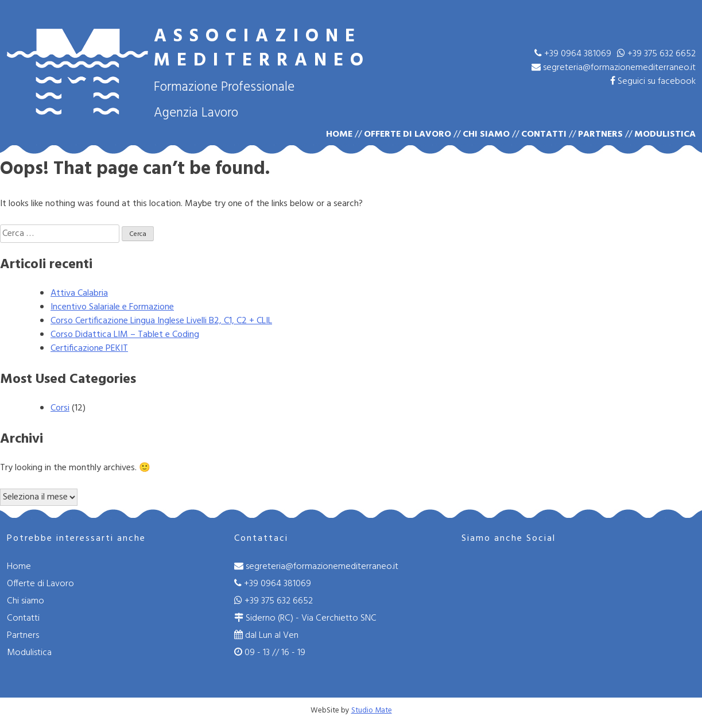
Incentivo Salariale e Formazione (112, 307)
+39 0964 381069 (573, 54)
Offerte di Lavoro (408, 134)
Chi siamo (486, 134)
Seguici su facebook (653, 82)
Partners (600, 134)
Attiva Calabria (79, 293)
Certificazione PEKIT (89, 348)
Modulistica (665, 134)
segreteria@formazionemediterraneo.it (614, 68)
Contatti (544, 134)
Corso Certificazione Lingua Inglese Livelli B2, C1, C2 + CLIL (161, 321)
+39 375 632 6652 (656, 54)
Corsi (60, 408)
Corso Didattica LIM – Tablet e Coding (125, 335)
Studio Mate (372, 710)
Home (339, 134)
